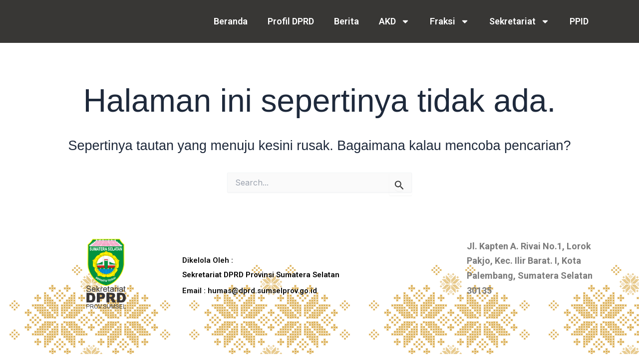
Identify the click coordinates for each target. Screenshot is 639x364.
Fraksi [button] (450, 21)
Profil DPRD (291, 21)
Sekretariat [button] (519, 21)
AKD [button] (394, 21)
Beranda (231, 21)
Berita (346, 21)
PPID (579, 21)
